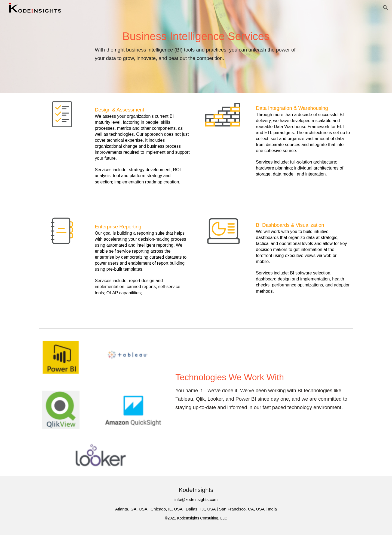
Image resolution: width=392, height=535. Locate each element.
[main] (196, 46)
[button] (385, 8)
